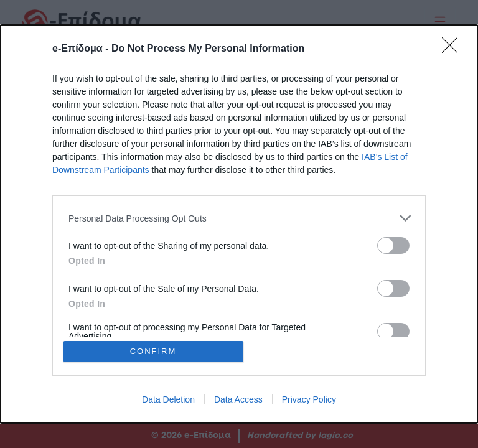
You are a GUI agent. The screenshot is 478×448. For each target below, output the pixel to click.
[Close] (454, 49)
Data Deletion (168, 399)
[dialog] (239, 224)
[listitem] (239, 218)
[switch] (393, 245)
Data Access (238, 399)
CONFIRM (153, 351)
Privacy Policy (309, 399)
